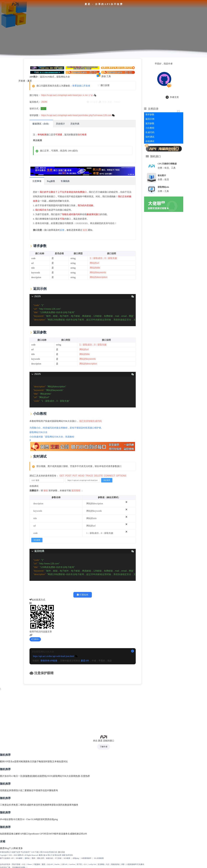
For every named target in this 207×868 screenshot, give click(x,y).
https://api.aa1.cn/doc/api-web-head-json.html (54, 655)
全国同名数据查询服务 (67, 804)
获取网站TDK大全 (62, 775)
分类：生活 (163, 179)
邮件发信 (34, 804)
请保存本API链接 (49, 660)
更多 (21, 847)
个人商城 (13, 847)
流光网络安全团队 (19, 867)
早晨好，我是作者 (164, 63)
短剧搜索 (4, 833)
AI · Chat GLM (29, 818)
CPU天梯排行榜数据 (167, 163)
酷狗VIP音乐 (6, 761)
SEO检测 (67, 857)
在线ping (54, 818)
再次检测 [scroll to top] (37, 140)
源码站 (27, 857)
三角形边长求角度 (9, 804)
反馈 (62, 229)
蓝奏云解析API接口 (19, 833)
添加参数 (37, 539)
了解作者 (104, 746)
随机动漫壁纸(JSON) (43, 775)
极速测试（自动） (41, 123)
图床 (33, 857)
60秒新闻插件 (86, 857)
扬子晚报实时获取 (43, 761)
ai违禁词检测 (19, 761)
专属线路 (65, 180)
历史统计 (60, 123)
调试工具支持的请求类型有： (78, 475)
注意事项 (37, 180)
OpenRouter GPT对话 (38, 833)
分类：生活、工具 (167, 167)
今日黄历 (18, 818)
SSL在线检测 (99, 857)
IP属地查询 (52, 790)
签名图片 (162, 175)
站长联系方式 (37, 599)
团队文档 (41, 857)
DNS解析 (19, 857)
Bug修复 (51, 180)
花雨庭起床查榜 (8, 790)
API (12, 857)
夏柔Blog (4, 847)
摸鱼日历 (30, 761)
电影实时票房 (43, 818)
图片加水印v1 (7, 775)
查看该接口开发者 (81, 85)
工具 (109, 75)
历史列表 (75, 123)
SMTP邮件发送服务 (58, 833)
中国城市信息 (40, 790)
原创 (104, 75)
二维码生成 (23, 804)
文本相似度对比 (60, 761)
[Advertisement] (104, 710)
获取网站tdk (163, 186)
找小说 (19, 790)
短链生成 (49, 857)
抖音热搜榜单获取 (47, 804)
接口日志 (61, 851)
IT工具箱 (58, 857)
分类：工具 (163, 190)
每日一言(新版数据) (23, 775)
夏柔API (85, 660)
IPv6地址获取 (7, 818)
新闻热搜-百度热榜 (80, 775)
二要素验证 (28, 790)
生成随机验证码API (77, 833)
